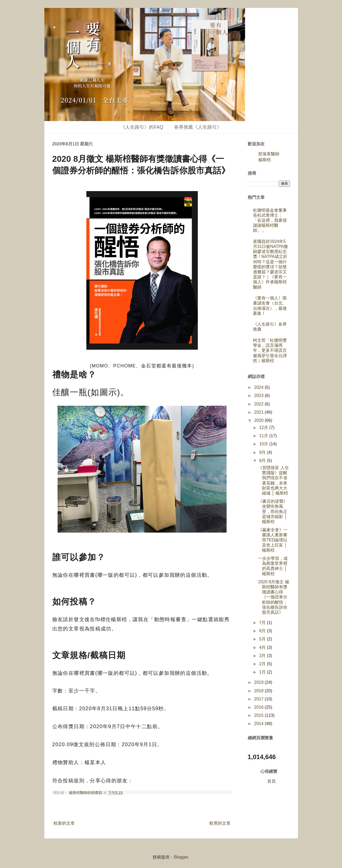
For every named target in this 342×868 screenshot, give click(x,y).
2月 (263, 664)
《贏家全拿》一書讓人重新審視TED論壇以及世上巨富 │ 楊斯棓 (273, 540)
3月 (263, 656)
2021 (259, 412)
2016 (259, 707)
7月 (263, 623)
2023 (259, 396)
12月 (264, 428)
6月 (263, 631)
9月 (263, 452)
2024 (259, 387)
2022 (259, 404)
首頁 (271, 781)
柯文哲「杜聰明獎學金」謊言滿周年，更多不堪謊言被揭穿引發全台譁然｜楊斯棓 (270, 350)
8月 (263, 461)
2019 (259, 682)
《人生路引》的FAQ (142, 127)
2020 (259, 420)
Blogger (181, 857)
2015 (259, 715)
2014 (259, 724)
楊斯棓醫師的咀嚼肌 (86, 793)
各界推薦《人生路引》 (198, 127)
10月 (264, 444)
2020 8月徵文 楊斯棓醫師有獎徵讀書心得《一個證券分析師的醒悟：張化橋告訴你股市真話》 (273, 597)
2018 (259, 691)
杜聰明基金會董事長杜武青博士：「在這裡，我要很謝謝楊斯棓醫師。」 (270, 220)
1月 (263, 672)
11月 (264, 436)
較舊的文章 (220, 823)
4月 (263, 647)
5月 (263, 639)
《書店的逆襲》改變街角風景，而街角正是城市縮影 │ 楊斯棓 (273, 511)
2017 (259, 699)
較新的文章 (64, 823)
